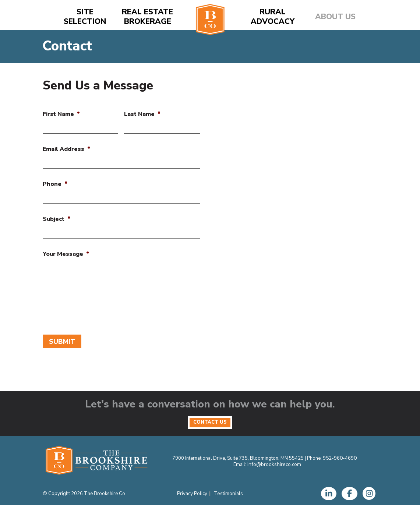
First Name (61, 114)
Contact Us (210, 420)
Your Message (66, 254)
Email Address (66, 149)
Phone (55, 184)
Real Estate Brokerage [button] (147, 17)
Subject (57, 219)
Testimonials (228, 491)
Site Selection (85, 17)
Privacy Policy (193, 491)
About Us (335, 17)
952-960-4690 (340, 456)
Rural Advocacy (273, 17)
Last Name (142, 114)
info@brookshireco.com (274, 462)
